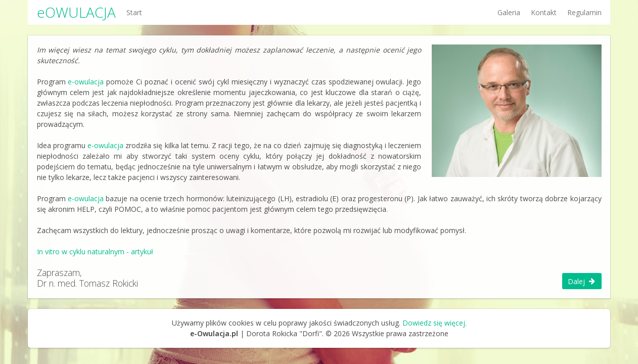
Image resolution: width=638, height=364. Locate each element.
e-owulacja (86, 82)
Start (134, 12)
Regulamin (584, 12)
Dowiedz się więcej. (435, 323)
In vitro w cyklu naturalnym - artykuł (95, 252)
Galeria (509, 12)
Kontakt (544, 12)
